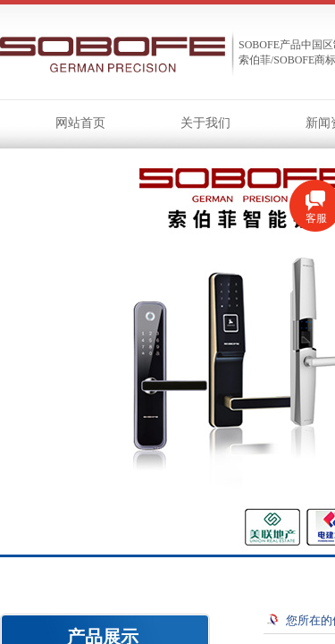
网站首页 (80, 123)
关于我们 (205, 123)
